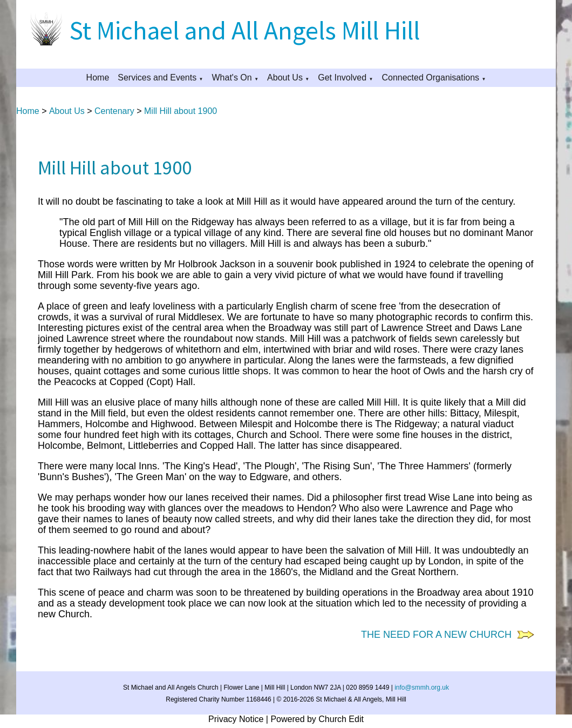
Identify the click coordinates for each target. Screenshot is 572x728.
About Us (285, 77)
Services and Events (157, 77)
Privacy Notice (236, 719)
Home (98, 77)
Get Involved (342, 77)
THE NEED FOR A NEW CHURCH (439, 635)
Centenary (114, 111)
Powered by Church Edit (317, 719)
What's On (232, 77)
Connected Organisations (430, 77)
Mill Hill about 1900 (181, 111)
